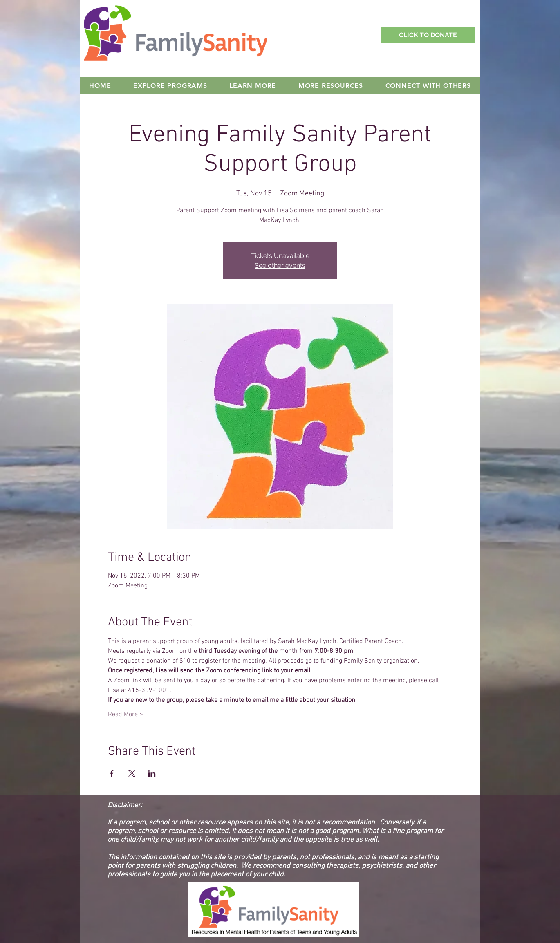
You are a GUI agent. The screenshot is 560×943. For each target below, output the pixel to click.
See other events (280, 265)
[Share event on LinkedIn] (152, 773)
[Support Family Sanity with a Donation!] (428, 35)
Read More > (125, 715)
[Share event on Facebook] (112, 773)
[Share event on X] (132, 773)
